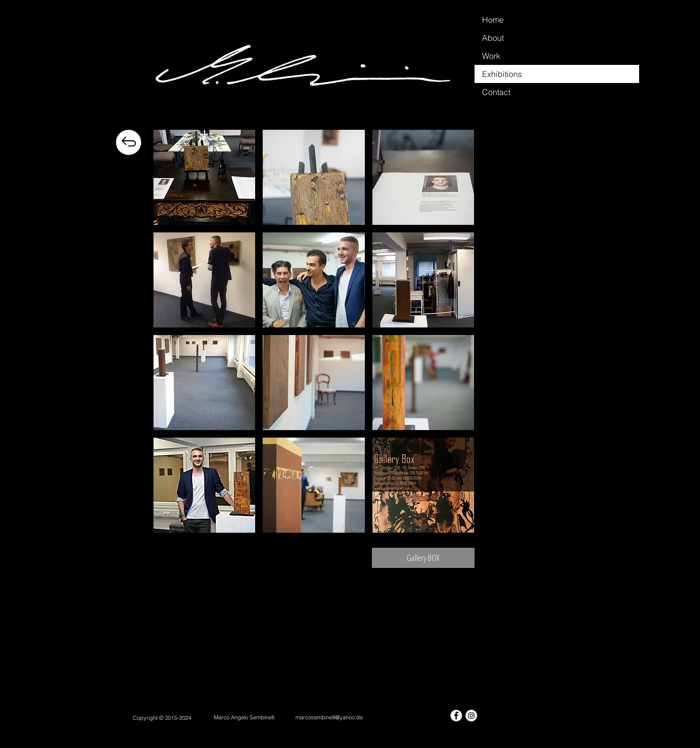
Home (493, 20)
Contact (496, 92)
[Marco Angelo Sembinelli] (244, 718)
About (493, 38)
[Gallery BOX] (423, 558)
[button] (205, 177)
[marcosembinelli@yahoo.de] (329, 718)
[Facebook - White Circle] (456, 716)
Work (491, 56)
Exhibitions (502, 74)
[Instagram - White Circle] (471, 716)
